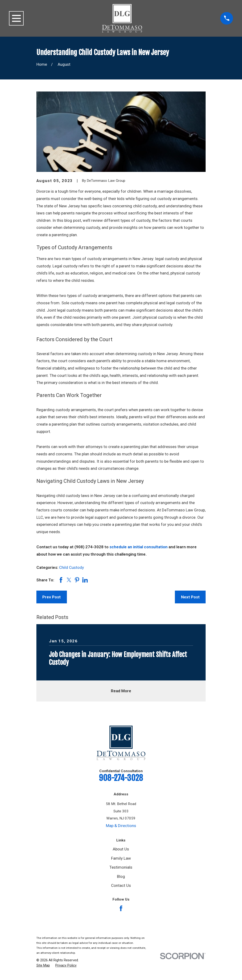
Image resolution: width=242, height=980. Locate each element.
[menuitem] (43, 966)
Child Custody (71, 567)
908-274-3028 (121, 778)
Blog (121, 876)
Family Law (121, 858)
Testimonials (121, 867)
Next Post (190, 597)
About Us (121, 849)
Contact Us (121, 885)
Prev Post (52, 597)
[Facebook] (121, 908)
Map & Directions (121, 826)
